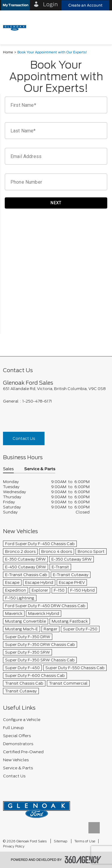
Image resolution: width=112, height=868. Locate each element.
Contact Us (24, 438)
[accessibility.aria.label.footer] (83, 860)
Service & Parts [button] (40, 469)
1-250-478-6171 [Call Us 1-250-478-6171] (37, 401)
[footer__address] (56, 389)
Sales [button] (8, 469)
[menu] (102, 27)
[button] (16, 5)
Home (8, 52)
